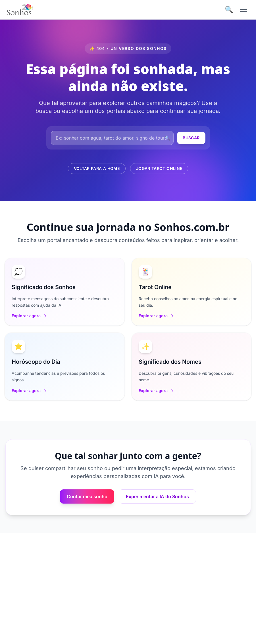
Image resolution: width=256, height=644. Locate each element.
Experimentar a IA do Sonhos (157, 496)
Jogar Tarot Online (159, 168)
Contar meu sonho (87, 496)
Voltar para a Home (97, 168)
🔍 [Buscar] (229, 10)
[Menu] (243, 10)
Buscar (191, 138)
